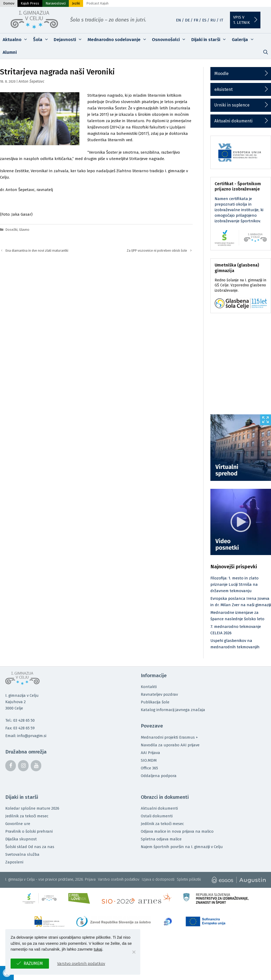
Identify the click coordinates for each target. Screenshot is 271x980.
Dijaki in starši (210, 40)
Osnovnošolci (170, 40)
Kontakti (149, 687)
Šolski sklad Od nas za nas (30, 847)
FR (196, 20)
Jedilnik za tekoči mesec (27, 816)
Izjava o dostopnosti (158, 879)
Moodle (222, 74)
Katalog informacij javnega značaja (173, 710)
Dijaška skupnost (21, 839)
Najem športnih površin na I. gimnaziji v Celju (182, 847)
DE (187, 20)
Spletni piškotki (189, 879)
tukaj (98, 949)
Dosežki (12, 230)
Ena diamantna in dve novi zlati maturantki (37, 250)
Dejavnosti (69, 40)
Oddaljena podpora (159, 776)
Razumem (33, 963)
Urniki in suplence (232, 105)
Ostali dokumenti (157, 816)
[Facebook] (11, 766)
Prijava (90, 879)
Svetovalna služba (22, 854)
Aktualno (17, 40)
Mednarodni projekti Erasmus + (169, 737)
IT (221, 20)
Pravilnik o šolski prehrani (29, 831)
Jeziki (76, 3)
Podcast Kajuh (97, 3)
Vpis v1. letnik (241, 20)
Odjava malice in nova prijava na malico (177, 831)
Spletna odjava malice (161, 839)
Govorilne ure (18, 824)
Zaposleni (14, 862)
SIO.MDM (149, 760)
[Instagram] (23, 766)
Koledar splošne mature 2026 (32, 808)
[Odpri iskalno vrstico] (265, 52)
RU (213, 20)
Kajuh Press (30, 3)
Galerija (244, 40)
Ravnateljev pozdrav (159, 694)
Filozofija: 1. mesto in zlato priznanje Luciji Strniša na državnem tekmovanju (234, 584)
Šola (42, 40)
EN (179, 20)
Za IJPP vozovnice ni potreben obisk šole (157, 250)
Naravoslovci (56, 3)
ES (204, 20)
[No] (134, 952)
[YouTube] (36, 766)
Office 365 (149, 768)
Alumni (10, 52)
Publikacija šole (155, 702)
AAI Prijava (150, 753)
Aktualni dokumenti (233, 121)
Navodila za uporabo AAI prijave (170, 745)
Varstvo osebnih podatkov (119, 879)
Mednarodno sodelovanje (119, 40)
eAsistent (223, 89)
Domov (9, 3)
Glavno (24, 230)
